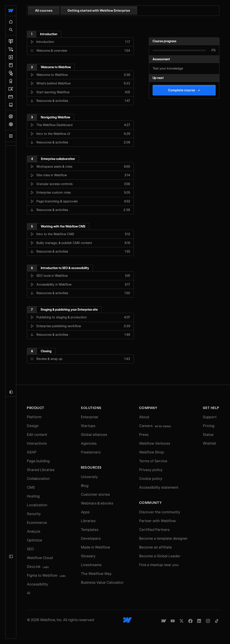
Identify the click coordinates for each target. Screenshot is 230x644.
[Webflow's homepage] (128, 620)
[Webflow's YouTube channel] (173, 621)
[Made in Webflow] (164, 621)
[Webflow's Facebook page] (190, 621)
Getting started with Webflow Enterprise (99, 11)
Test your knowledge (168, 68)
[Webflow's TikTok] (217, 621)
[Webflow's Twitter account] (181, 621)
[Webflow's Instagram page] (208, 621)
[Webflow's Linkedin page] (199, 621)
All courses (44, 11)
